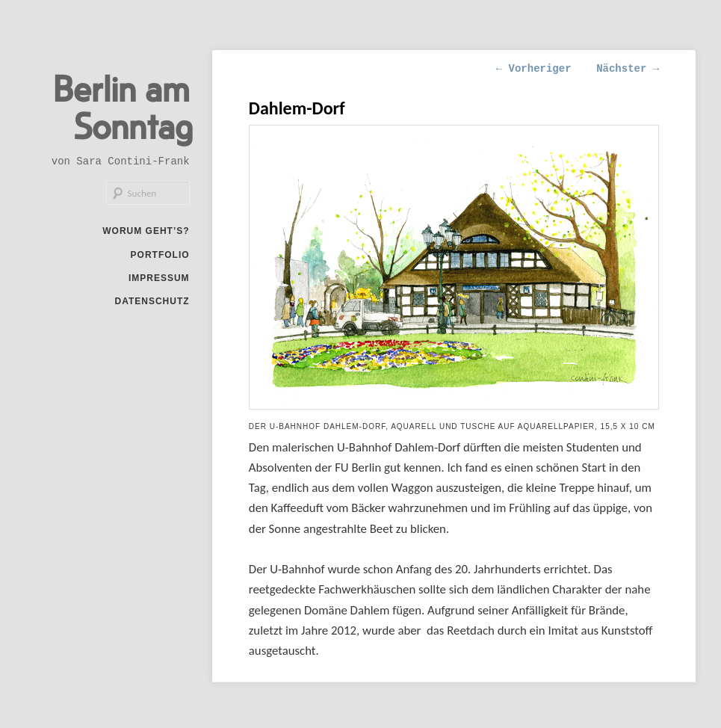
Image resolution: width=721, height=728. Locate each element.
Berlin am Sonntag (123, 106)
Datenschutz (152, 301)
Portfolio (160, 255)
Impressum (159, 278)
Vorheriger (534, 69)
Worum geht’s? (146, 231)
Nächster (628, 69)
